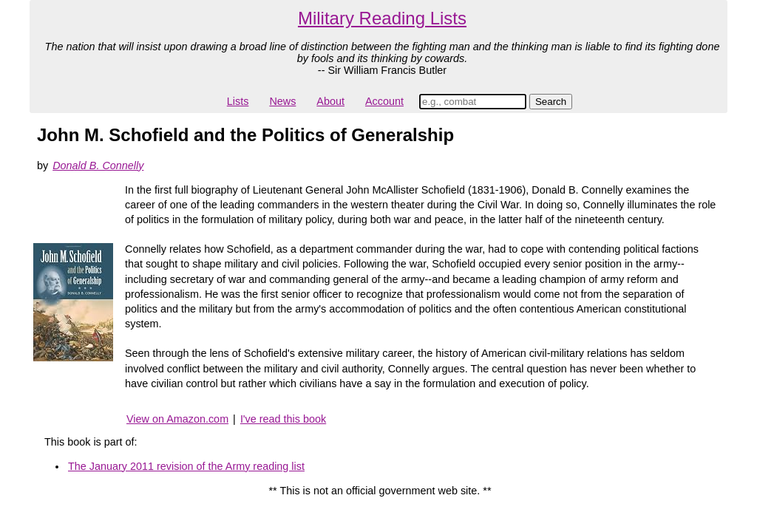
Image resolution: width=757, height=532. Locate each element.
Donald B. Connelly (98, 166)
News (282, 101)
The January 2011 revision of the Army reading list (186, 466)
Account (384, 101)
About (330, 101)
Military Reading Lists (382, 18)
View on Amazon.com (177, 419)
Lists (238, 101)
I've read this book (283, 419)
